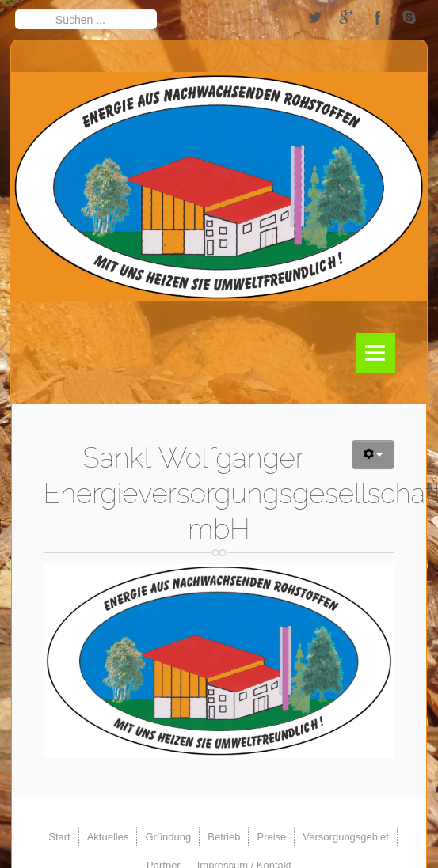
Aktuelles (108, 837)
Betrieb (224, 837)
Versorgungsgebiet (345, 837)
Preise (271, 837)
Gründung (168, 837)
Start (59, 837)
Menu (375, 353)
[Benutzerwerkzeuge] (373, 455)
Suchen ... (15, 9)
